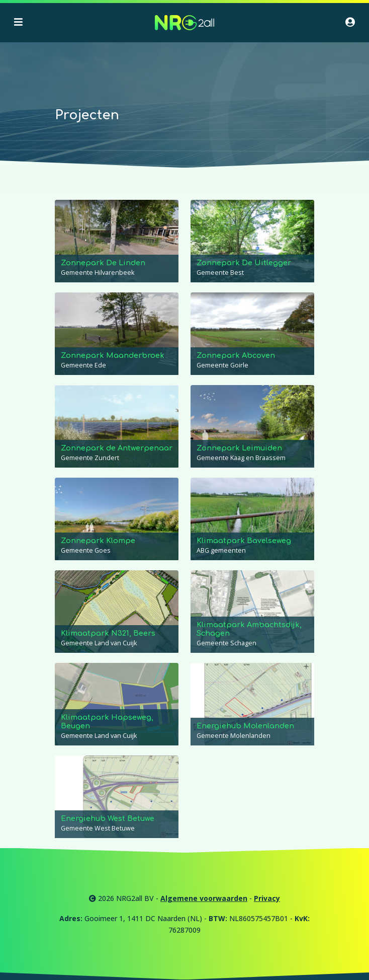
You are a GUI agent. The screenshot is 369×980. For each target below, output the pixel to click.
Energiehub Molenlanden (245, 726)
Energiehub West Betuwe (108, 818)
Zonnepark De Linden (103, 263)
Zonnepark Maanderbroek (113, 355)
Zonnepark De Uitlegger (244, 263)
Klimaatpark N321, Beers (108, 633)
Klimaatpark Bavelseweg (244, 541)
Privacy (267, 898)
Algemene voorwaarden (204, 898)
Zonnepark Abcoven (236, 355)
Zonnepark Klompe (98, 541)
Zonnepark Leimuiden (239, 448)
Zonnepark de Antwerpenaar (117, 448)
